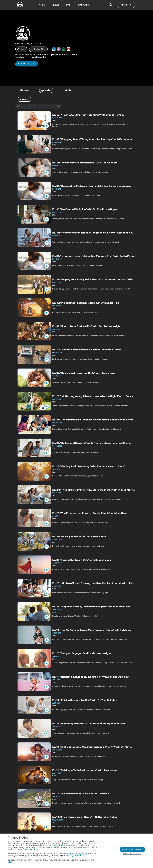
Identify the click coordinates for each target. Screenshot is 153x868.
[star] (40, 49)
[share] (22, 49)
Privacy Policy (58, 845)
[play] (27, 63)
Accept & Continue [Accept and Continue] (132, 849)
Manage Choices (132, 854)
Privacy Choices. (31, 849)
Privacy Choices (74, 856)
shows (56, 5)
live (68, 5)
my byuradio (84, 5)
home (42, 5)
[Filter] (38, 106)
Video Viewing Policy (77, 854)
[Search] (110, 5)
